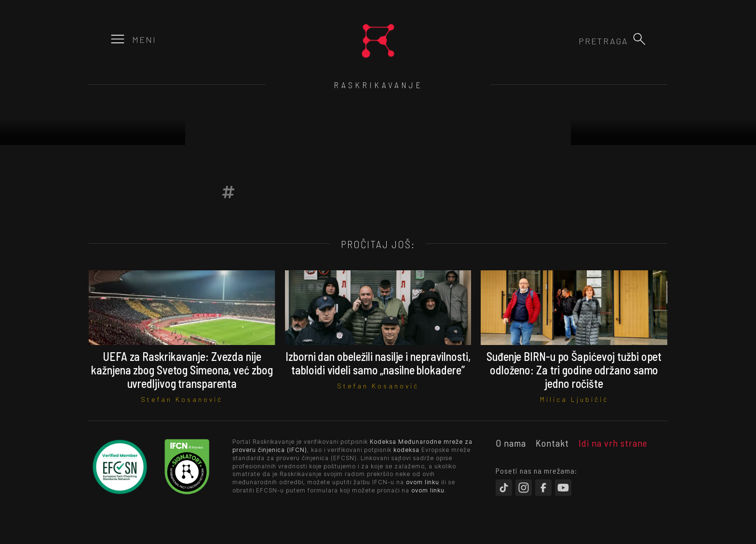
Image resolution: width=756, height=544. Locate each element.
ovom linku (423, 482)
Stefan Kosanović (182, 399)
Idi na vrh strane (613, 443)
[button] (639, 39)
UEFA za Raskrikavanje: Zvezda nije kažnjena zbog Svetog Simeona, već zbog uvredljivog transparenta (182, 370)
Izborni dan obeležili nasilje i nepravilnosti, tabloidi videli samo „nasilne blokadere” (378, 363)
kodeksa (406, 450)
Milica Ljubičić (574, 399)
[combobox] (576, 41)
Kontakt (552, 443)
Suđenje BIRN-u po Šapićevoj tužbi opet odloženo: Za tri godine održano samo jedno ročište (574, 370)
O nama (511, 443)
